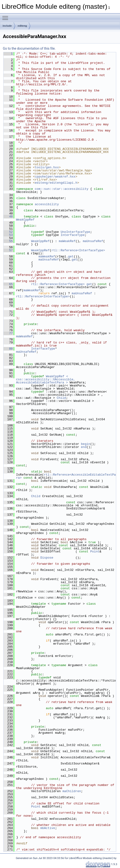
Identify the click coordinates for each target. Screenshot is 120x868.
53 (8, 235)
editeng (22, 26)
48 (8, 217)
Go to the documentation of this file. (29, 48)
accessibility (47, 204)
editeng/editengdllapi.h (56, 183)
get (71, 256)
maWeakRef (67, 241)
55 (8, 241)
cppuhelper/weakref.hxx (55, 177)
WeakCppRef (25, 220)
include (7, 26)
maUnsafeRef (93, 241)
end (84, 447)
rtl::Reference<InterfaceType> (78, 250)
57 (8, 250)
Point (95, 551)
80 (8, 349)
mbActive (48, 828)
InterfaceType (73, 235)
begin (86, 444)
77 (8, 333)
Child (61, 398)
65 (8, 284)
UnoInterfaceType (75, 232)
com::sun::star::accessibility (62, 189)
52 (8, 232)
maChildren (72, 791)
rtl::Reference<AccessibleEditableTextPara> (66, 476)
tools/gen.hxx (47, 167)
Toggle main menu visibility (6, 16)
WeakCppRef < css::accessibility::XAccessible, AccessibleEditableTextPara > (47, 379)
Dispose (47, 558)
